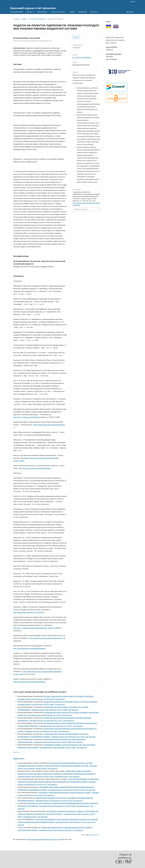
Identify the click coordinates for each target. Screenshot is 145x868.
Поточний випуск (17, 12)
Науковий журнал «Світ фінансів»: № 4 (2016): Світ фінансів (61, 830)
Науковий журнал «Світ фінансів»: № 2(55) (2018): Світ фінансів (72, 790)
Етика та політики (58, 12)
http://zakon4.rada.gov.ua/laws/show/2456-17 (47, 638)
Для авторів (42, 12)
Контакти (94, 12)
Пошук (130, 12)
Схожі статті (19, 759)
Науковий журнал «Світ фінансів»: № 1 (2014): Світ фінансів (61, 726)
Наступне (94, 835)
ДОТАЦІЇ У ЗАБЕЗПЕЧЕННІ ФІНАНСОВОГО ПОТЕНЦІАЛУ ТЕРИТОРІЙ (69, 696)
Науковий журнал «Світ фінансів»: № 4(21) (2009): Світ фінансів (55, 710)
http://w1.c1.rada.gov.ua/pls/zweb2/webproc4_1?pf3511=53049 (36, 628)
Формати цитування (81, 209)
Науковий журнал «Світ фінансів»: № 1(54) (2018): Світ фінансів (41, 699)
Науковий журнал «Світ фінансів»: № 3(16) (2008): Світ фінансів (41, 704)
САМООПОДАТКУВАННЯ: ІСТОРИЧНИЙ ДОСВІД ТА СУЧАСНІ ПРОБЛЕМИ (71, 702)
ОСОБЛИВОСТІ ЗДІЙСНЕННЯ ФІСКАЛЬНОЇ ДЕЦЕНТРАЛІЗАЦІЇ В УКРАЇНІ (64, 793)
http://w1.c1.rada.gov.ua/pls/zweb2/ (27, 417)
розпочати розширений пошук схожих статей (44, 839)
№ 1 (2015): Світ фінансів (37, 19)
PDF (77, 37)
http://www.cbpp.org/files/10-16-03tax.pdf (29, 612)
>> (18, 752)
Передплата (83, 12)
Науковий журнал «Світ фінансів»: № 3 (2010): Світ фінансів (73, 737)
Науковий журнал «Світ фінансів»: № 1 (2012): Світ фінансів (47, 731)
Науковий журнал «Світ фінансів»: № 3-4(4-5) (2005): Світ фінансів (58, 742)
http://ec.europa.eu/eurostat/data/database (35, 468)
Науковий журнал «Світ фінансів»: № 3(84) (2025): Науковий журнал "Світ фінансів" (49, 776)
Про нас (30, 12)
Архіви (72, 12)
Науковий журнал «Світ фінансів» (33, 8)
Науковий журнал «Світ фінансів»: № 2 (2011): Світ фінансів (51, 721)
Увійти (133, 2)
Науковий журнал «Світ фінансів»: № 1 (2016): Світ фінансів (50, 715)
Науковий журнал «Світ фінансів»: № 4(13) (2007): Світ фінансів (63, 747)
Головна (16, 19)
